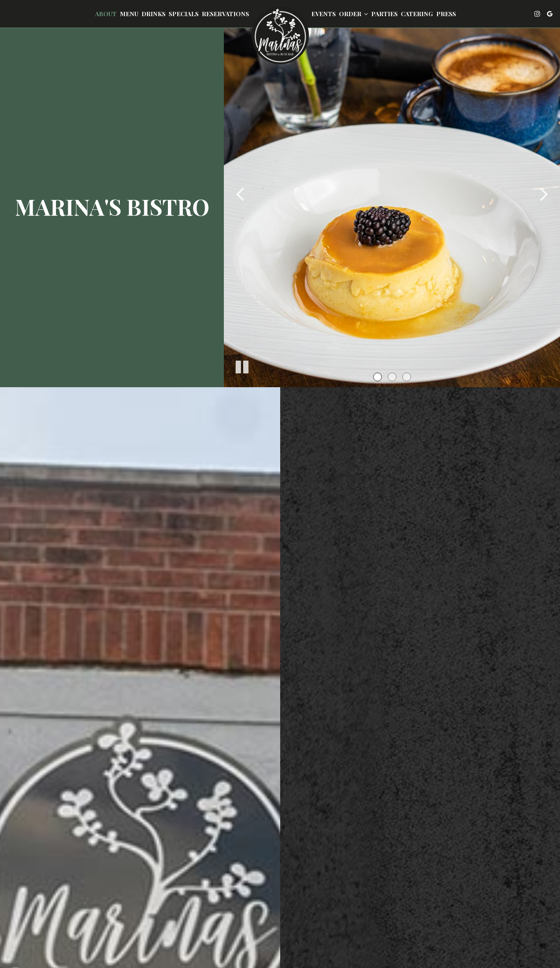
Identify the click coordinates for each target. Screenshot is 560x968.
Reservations (225, 14)
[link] (280, 35)
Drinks (153, 14)
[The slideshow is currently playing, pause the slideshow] (242, 366)
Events (324, 14)
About (106, 14)
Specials (184, 14)
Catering (417, 14)
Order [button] (353, 14)
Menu (129, 14)
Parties (384, 14)
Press (446, 14)
